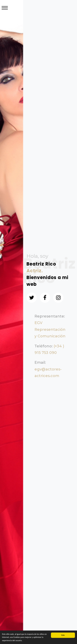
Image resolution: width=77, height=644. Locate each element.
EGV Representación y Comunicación (50, 329)
